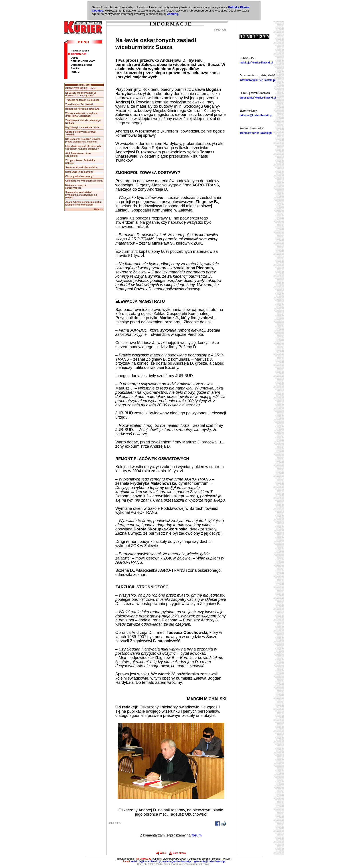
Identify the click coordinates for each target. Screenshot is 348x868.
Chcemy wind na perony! (79, 176)
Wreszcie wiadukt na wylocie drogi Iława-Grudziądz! (81, 115)
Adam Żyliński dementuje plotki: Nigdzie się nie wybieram (83, 203)
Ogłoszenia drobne (81, 65)
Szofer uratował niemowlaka (81, 167)
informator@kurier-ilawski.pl (257, 80)
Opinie (74, 58)
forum (197, 835)
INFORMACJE (77, 54)
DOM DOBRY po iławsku (79, 172)
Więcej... (99, 209)
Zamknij (173, 14)
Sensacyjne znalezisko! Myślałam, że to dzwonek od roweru (81, 195)
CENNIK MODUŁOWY (83, 61)
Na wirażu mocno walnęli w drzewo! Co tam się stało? (80, 94)
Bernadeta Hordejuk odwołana (82, 109)
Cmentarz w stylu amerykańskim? (84, 181)
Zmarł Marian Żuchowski (79, 104)
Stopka (75, 68)
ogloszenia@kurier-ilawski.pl (258, 98)
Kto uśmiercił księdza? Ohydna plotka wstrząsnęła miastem (83, 140)
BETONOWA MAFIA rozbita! (81, 88)
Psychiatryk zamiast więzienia (82, 127)
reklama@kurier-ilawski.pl (256, 115)
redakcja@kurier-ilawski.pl (256, 63)
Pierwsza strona (80, 51)
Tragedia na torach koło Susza (82, 100)
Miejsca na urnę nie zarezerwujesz (76, 186)
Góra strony (177, 853)
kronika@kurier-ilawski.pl (256, 133)
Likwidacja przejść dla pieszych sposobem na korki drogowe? (83, 147)
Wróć (161, 853)
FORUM (75, 72)
